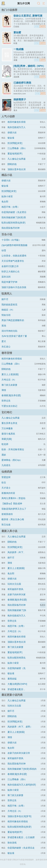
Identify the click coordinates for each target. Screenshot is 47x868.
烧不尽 (5, 299)
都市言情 (7, 353)
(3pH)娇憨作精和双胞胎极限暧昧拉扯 (14, 247)
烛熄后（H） (8, 310)
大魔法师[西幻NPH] (17, 684)
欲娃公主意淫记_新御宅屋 (28, 16)
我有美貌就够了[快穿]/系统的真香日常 (14, 220)
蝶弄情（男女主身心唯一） (13, 522)
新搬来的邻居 (8, 493)
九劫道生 (6, 465)
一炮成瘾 (19, 49)
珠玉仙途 (6, 525)
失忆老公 (6, 347)
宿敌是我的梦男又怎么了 (14, 509)
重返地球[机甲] (15, 154)
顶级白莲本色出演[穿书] (19, 816)
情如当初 (6, 315)
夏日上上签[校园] (10, 374)
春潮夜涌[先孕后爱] (11, 395)
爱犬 (4, 341)
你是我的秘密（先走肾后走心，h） (14, 214)
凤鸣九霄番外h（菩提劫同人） (13, 501)
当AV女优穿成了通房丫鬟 (14, 336)
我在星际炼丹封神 (11, 228)
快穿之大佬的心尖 (11, 272)
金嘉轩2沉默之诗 (10, 266)
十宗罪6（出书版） (11, 240)
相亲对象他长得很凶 (12, 359)
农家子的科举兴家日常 (19, 753)
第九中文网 (24, 3)
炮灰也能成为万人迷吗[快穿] (22, 785)
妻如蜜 (17, 32)
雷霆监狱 (6, 477)
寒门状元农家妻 (9, 385)
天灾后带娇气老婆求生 (13, 261)
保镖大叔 (12, 133)
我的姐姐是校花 (9, 305)
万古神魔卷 (7, 428)
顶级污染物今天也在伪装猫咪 (14, 290)
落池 (4, 326)
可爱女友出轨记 (9, 406)
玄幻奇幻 (7, 412)
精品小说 (7, 175)
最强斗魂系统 (8, 434)
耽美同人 (7, 294)
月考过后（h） (9, 380)
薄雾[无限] (7, 439)
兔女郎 (5, 202)
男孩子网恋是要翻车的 (13, 320)
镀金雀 (11, 138)
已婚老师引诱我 (22, 83)
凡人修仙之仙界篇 (17, 159)
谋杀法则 (6, 277)
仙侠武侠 (7, 472)
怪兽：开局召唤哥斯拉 (13, 449)
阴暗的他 (12, 164)
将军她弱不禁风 (15, 589)
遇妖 (4, 455)
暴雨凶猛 (12, 679)
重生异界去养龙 (9, 423)
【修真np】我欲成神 (12, 504)
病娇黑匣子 (20, 99)
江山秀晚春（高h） (17, 148)
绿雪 (4, 251)
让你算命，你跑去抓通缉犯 (14, 258)
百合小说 (7, 234)
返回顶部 (43, 605)
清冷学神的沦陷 (9, 331)
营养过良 (6, 401)
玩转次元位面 (14, 584)
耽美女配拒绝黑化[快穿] (13, 223)
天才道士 (6, 488)
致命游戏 (12, 843)
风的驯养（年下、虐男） (20, 727)
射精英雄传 (7, 514)
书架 (3, 4)
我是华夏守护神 (9, 282)
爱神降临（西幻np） (12, 460)
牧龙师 (5, 444)
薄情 (4, 390)
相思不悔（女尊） (11, 207)
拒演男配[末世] (15, 143)
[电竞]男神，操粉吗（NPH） (29, 66)
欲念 (4, 483)
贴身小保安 (7, 196)
